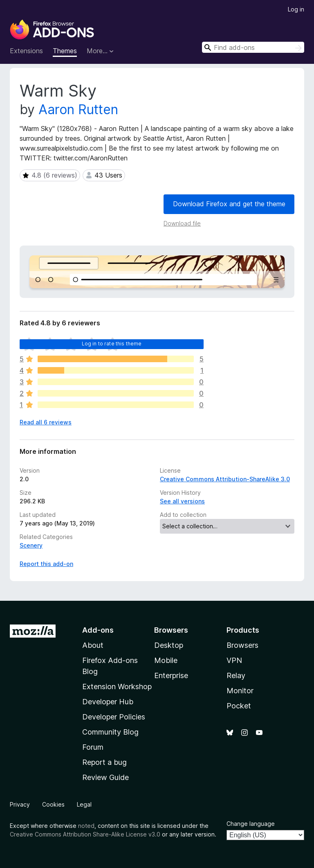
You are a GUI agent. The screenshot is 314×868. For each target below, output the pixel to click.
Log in (296, 9)
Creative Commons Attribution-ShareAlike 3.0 (225, 479)
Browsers (242, 645)
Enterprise (171, 675)
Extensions (26, 51)
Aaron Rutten (78, 109)
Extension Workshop (117, 687)
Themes (65, 51)
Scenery (31, 545)
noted (86, 826)
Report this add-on (46, 564)
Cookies (53, 804)
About (93, 645)
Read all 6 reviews (46, 422)
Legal (84, 804)
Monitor (240, 691)
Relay (236, 675)
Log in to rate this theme (112, 344)
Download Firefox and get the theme (229, 204)
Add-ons (98, 630)
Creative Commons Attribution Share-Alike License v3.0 (85, 834)
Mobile (166, 660)
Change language (251, 824)
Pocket (239, 706)
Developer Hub (108, 702)
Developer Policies (114, 717)
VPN (234, 660)
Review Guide (105, 777)
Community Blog (110, 732)
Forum (93, 747)
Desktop (169, 645)
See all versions (182, 501)
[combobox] (253, 47)
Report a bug (104, 762)
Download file (182, 223)
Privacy (20, 804)
